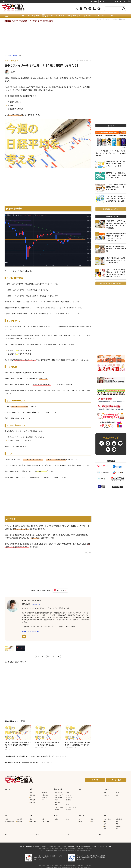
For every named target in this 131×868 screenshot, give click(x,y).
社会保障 (118, 825)
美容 (68, 805)
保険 (69, 16)
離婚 (117, 820)
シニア (50, 16)
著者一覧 (22, 844)
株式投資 (44, 793)
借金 (68, 818)
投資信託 (32, 795)
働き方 (106, 820)
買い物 (117, 793)
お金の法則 (119, 818)
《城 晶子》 (88, 553)
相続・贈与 (33, 820)
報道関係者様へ (30, 844)
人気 (21, 16)
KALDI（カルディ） (60, 795)
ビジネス (90, 16)
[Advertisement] (48, 690)
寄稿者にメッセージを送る (31, 632)
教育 (105, 828)
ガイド (38, 833)
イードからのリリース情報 (105, 844)
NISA (43, 800)
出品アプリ (69, 798)
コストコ (69, 795)
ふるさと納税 (45, 820)
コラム (106, 16)
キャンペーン (60, 16)
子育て (117, 823)
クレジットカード (71, 807)
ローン (82, 16)
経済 (80, 820)
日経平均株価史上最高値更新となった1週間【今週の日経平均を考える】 (37, 757)
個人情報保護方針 (86, 844)
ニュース (29, 16)
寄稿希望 (44, 844)
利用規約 (64, 844)
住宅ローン (58, 818)
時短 (117, 828)
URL (24, 637)
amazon (57, 810)
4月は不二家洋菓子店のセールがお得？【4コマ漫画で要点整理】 (33, 21)
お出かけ (106, 795)
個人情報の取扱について (74, 844)
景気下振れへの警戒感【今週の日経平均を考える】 (29, 764)
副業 (92, 818)
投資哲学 (32, 802)
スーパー (69, 802)
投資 (36, 16)
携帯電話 (69, 810)
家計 (105, 825)
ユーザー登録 (116, 781)
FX (31, 798)
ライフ (98, 16)
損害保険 (20, 818)
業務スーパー (58, 798)
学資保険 (20, 820)
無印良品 (57, 802)
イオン (57, 800)
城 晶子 (27, 604)
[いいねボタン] (59, 591)
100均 (68, 793)
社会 (92, 820)
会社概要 (94, 844)
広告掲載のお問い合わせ (54, 844)
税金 (75, 16)
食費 (56, 805)
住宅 (105, 823)
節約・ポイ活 (43, 16)
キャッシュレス (59, 807)
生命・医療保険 (10, 820)
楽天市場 (69, 800)
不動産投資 (45, 795)
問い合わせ (38, 844)
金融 (117, 795)
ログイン (95, 781)
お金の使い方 (108, 818)
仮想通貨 (44, 798)
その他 (113, 16)
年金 (43, 818)
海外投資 (32, 800)
